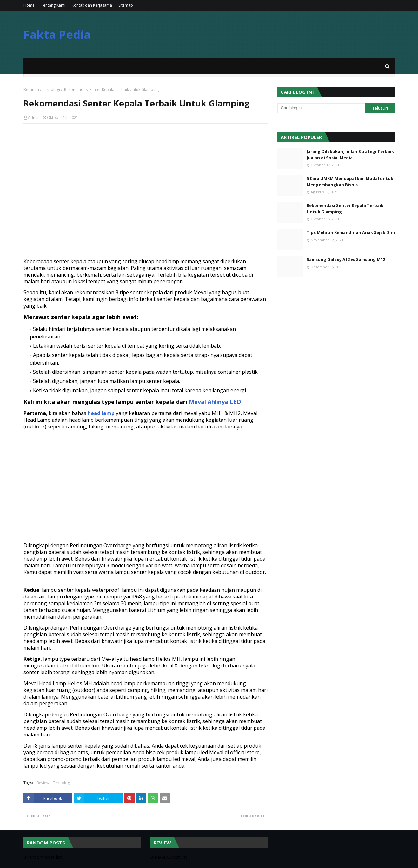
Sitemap (126, 5)
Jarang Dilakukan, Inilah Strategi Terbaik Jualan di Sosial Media (350, 154)
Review (43, 783)
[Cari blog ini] (322, 108)
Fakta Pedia (57, 34)
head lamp (101, 413)
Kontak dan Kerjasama (92, 5)
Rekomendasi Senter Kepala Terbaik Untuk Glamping (345, 208)
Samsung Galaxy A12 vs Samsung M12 (346, 259)
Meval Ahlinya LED (215, 402)
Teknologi (51, 89)
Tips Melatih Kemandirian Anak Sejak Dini (351, 232)
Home (29, 5)
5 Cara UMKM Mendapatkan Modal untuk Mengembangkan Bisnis (350, 181)
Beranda (31, 89)
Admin (34, 117)
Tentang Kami (53, 5)
